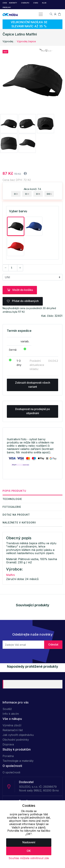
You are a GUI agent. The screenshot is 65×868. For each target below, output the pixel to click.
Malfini (10, 575)
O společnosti (11, 772)
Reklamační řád (13, 730)
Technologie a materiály (18, 761)
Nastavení (29, 842)
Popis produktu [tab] (14, 491)
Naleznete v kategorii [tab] (19, 522)
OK (29, 851)
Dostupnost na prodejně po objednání (33, 411)
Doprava (8, 744)
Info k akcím (11, 714)
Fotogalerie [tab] (12, 507)
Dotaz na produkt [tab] (16, 515)
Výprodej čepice (26, 41)
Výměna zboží (12, 725)
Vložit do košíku (20, 290)
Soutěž (7, 709)
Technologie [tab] (12, 499)
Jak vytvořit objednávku (18, 735)
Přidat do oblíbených (23, 301)
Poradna (8, 756)
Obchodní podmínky (16, 740)
